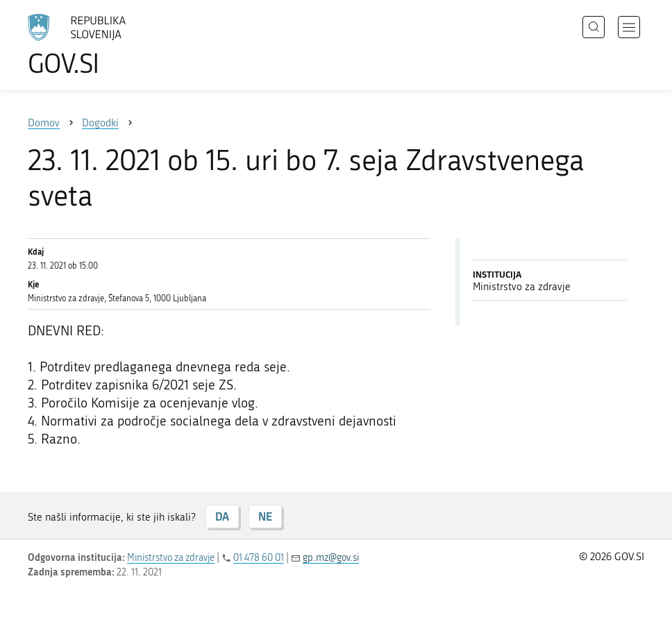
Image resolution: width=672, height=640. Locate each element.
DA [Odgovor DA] (222, 516)
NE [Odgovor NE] (265, 516)
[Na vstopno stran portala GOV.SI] (97, 45)
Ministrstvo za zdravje (171, 558)
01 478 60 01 (259, 558)
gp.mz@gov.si (331, 558)
